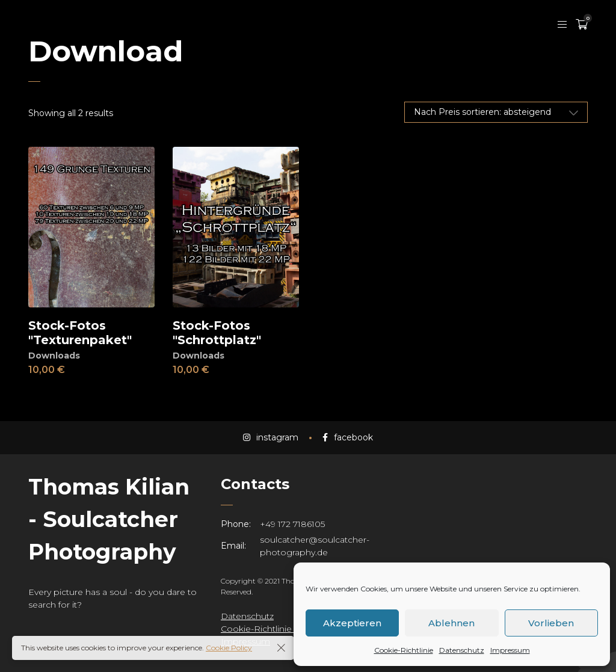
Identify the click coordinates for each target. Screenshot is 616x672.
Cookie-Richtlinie (404, 650)
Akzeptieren (352, 623)
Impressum (510, 650)
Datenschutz (462, 650)
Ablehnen (451, 623)
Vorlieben (551, 623)
